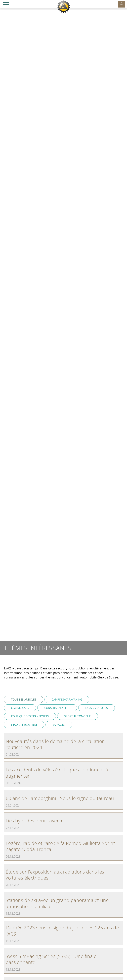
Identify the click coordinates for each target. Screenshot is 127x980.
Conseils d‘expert (57, 708)
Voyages (59, 725)
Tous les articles (24, 700)
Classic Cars (20, 708)
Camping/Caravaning (67, 700)
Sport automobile (78, 716)
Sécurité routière (24, 725)
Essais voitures (97, 708)
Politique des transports (30, 716)
